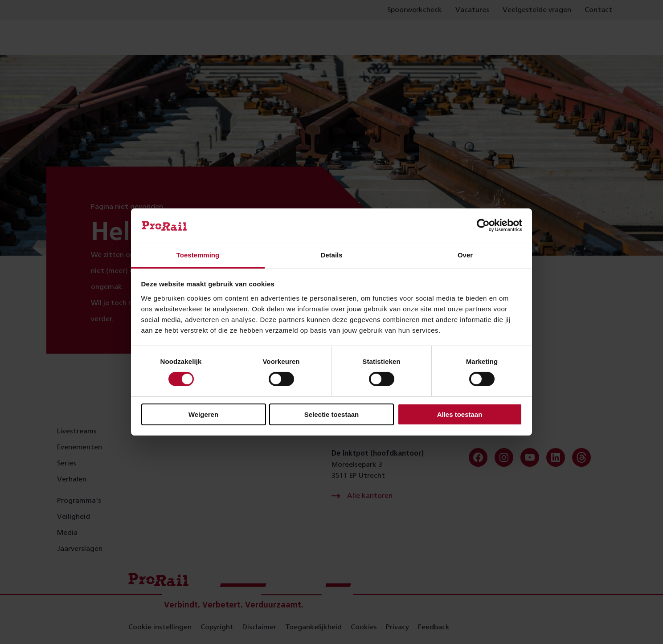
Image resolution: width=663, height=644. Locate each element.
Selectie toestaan (332, 414)
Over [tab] (465, 255)
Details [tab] (331, 255)
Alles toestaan (460, 414)
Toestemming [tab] (198, 255)
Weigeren (203, 414)
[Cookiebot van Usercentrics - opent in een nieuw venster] (483, 225)
